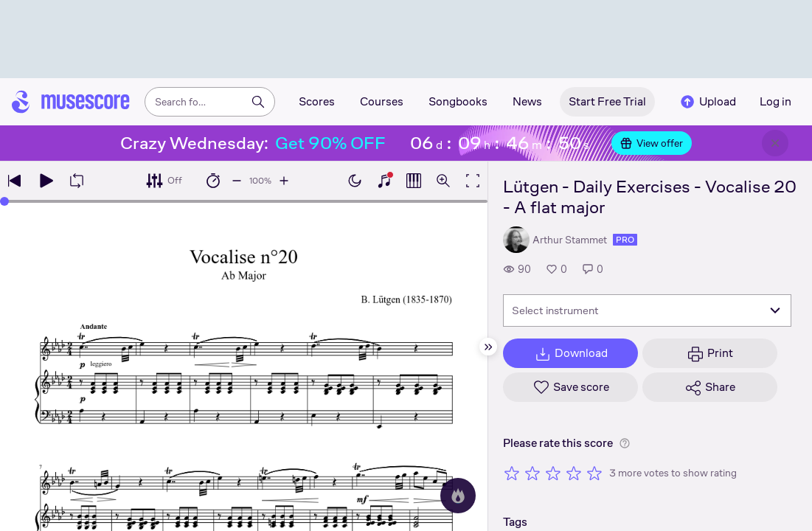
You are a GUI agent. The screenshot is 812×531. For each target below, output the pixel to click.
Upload (707, 102)
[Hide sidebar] (488, 347)
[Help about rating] (625, 443)
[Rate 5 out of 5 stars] (594, 473)
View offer (652, 143)
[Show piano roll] (414, 181)
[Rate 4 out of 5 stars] (574, 473)
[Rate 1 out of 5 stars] (512, 473)
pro (625, 240)
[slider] (4, 201)
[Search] (258, 102)
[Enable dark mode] (355, 181)
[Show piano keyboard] (384, 181)
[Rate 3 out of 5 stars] (553, 473)
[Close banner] (775, 143)
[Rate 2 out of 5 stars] (532, 473)
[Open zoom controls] (443, 181)
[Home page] (71, 102)
